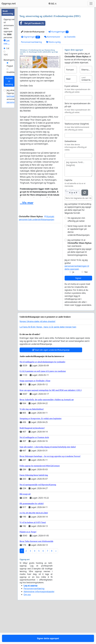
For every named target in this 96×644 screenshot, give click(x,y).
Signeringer (30, 72)
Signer (78, 313)
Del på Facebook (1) (31, 58)
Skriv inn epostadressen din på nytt (78, 140)
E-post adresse (71, 121)
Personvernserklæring (31, 77)
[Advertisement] (56, 29)
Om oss (27, 629)
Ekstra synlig (53, 77)
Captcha (68, 215)
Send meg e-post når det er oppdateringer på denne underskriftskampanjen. (79, 265)
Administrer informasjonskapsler (39, 626)
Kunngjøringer (58, 67)
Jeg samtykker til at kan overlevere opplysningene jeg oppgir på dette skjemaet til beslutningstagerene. (80, 282)
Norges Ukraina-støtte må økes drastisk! (37, 356)
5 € (8, 48)
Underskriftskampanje (33, 67)
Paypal (10, 66)
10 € (6, 55)
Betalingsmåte (10, 60)
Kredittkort (12, 72)
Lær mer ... (7, 42)
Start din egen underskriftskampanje (51, 385)
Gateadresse (70, 176)
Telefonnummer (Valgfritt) (77, 159)
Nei (86, 307)
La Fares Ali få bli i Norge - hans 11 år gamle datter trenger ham (48, 362)
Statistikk (70, 72)
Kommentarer (52, 72)
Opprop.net (9, 3)
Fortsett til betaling (9, 81)
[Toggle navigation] (91, 4)
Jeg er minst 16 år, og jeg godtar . (77, 299)
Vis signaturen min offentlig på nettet (76, 254)
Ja (73, 307)
